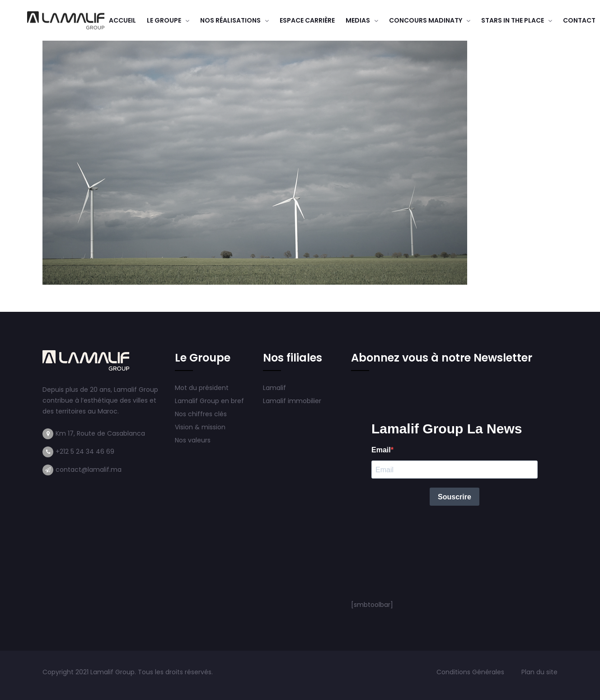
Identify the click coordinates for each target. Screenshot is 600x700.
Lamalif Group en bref (209, 401)
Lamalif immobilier (292, 401)
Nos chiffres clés (201, 414)
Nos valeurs (194, 440)
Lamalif (274, 388)
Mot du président (202, 388)
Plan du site (539, 672)
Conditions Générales (471, 672)
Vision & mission (201, 427)
